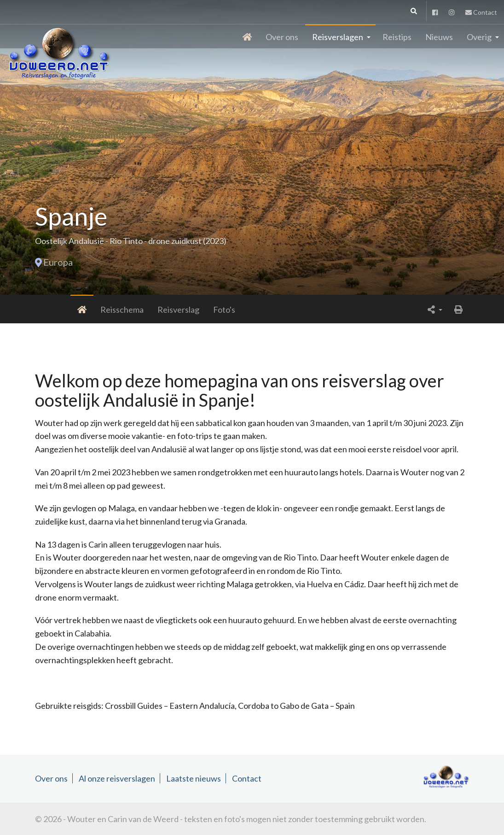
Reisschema (84, 309)
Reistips (397, 37)
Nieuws (439, 37)
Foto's (186, 309)
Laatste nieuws (194, 778)
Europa (58, 262)
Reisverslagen (338, 37)
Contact (481, 12)
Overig (479, 37)
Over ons (282, 37)
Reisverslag (141, 309)
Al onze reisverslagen (117, 778)
